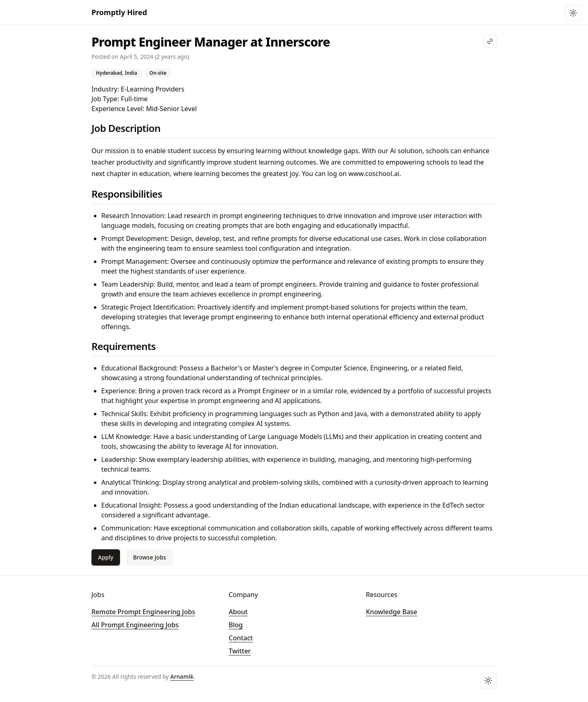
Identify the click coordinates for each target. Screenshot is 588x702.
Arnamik (182, 676)
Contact (241, 638)
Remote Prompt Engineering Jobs (143, 612)
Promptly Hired (119, 12)
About (238, 612)
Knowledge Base (392, 612)
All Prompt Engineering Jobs (135, 625)
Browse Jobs (150, 557)
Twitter (240, 651)
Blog (236, 625)
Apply (106, 557)
